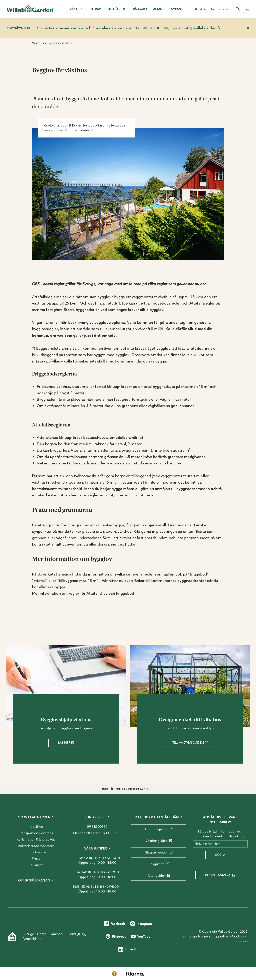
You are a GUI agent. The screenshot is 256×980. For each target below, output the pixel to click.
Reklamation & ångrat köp (36, 840)
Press (36, 859)
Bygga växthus (59, 43)
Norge (42, 934)
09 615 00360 (97, 827)
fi (79, 934)
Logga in (241, 941)
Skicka (220, 855)
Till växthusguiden (190, 743)
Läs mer (66, 743)
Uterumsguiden (159, 829)
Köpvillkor (36, 827)
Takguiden (159, 864)
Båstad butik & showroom (97, 872)
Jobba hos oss (36, 852)
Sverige (28, 934)
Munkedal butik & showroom (97, 887)
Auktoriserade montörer (36, 846)
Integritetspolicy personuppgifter (204, 936)
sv (83, 934)
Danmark (57, 934)
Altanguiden (159, 876)
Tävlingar (36, 865)
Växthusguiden (159, 841)
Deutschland (32, 939)
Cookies (238, 936)
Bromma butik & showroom (97, 858)
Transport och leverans (36, 833)
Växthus (38, 43)
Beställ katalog (220, 875)
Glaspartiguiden (159, 853)
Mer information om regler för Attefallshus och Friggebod (83, 593)
